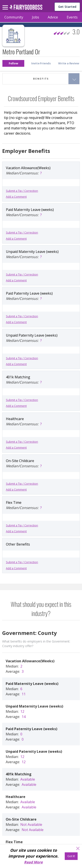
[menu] (6, 4)
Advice (53, 17)
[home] (26, 8)
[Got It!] (71, 856)
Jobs (36, 17)
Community (14, 17)
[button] (13, 63)
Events (72, 17)
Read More (33, 862)
